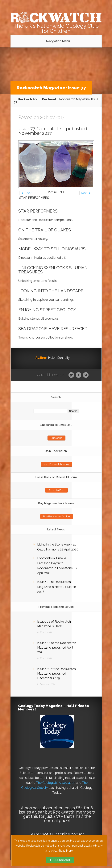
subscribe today (66, 834)
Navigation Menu (58, 41)
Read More (66, 851)
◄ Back (26, 193)
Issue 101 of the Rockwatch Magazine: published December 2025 (56, 674)
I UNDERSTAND (60, 860)
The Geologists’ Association (56, 783)
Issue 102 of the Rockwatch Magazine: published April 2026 (57, 648)
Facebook (79, 375)
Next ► (86, 193)
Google (71, 375)
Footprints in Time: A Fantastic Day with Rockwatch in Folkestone (55, 563)
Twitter (86, 375)
